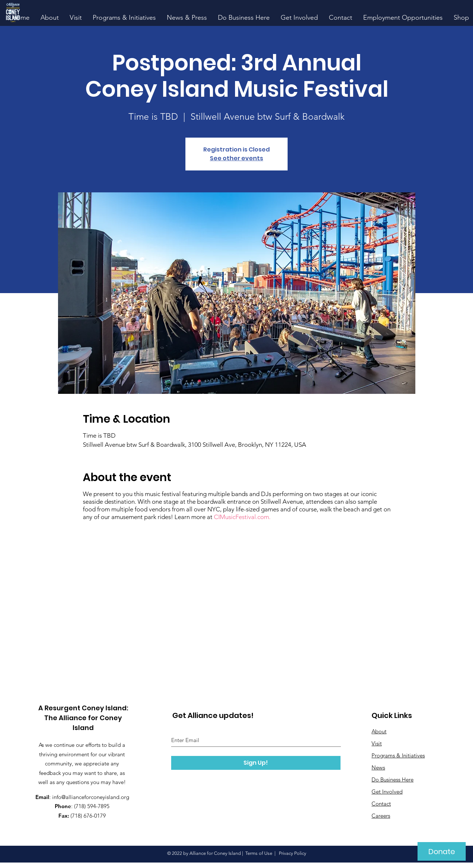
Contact (381, 804)
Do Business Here (393, 779)
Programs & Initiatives (398, 755)
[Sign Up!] (256, 763)
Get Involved (387, 792)
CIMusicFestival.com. (242, 517)
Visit (377, 743)
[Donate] (442, 851)
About (379, 731)
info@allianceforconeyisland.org (91, 797)
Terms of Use (259, 853)
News (378, 767)
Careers (381, 816)
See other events (236, 158)
